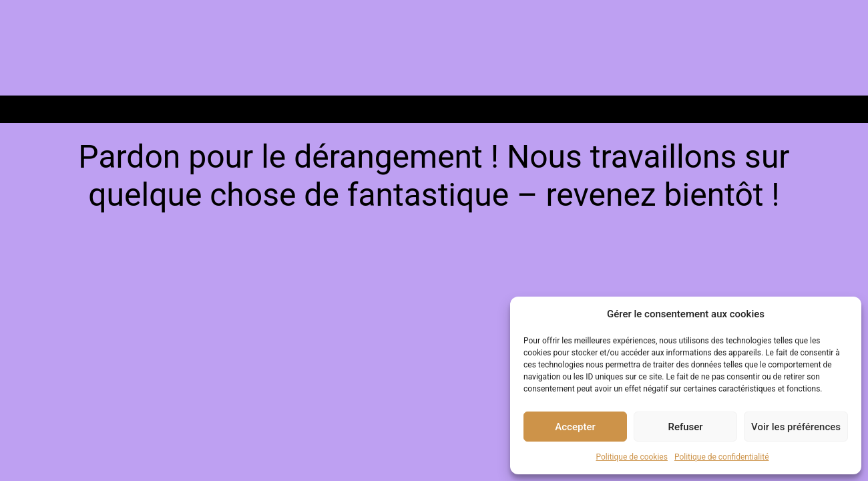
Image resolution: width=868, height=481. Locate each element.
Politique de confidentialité (722, 457)
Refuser (685, 427)
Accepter (575, 427)
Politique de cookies (632, 457)
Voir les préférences (796, 427)
